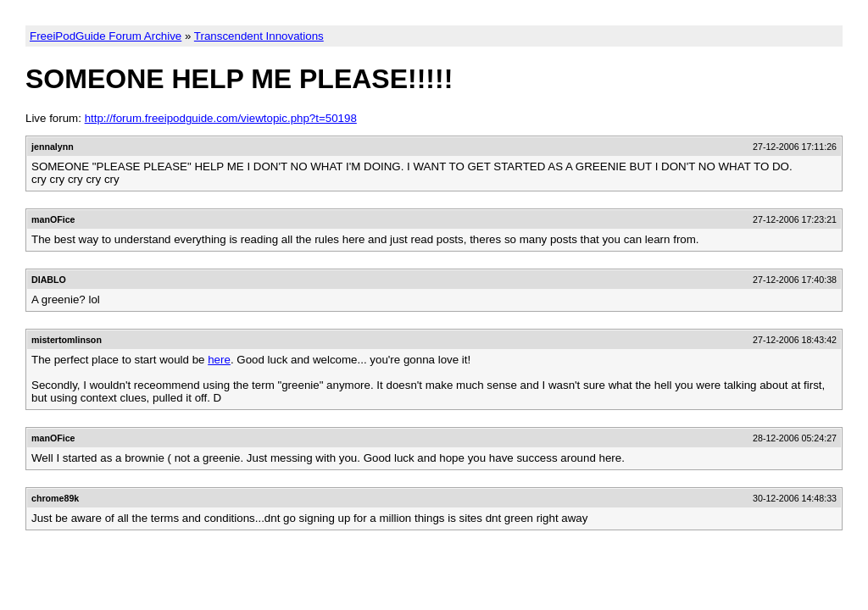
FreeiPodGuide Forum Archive (106, 36)
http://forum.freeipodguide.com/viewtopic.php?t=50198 (221, 118)
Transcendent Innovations (259, 36)
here (219, 360)
